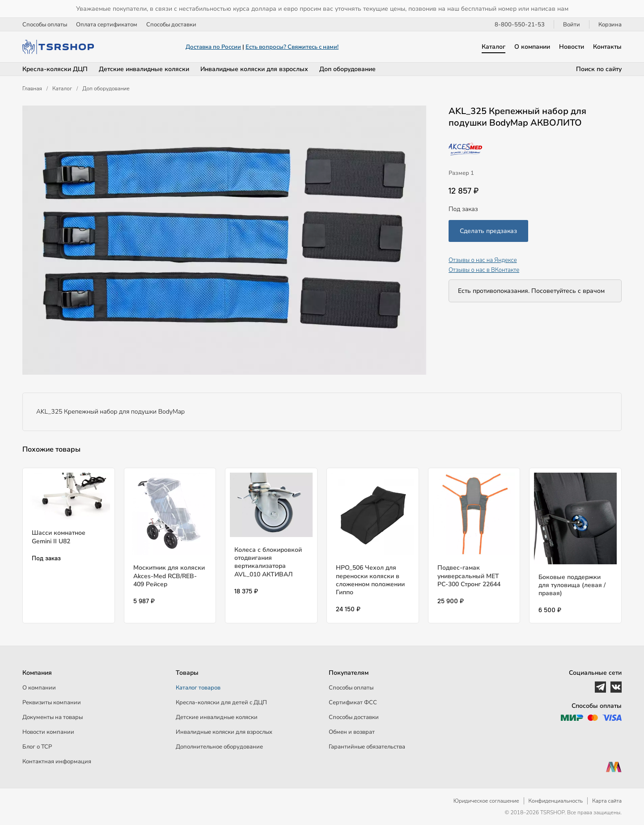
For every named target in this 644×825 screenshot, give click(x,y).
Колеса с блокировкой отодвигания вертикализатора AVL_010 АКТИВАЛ (268, 562)
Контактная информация (57, 762)
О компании (532, 47)
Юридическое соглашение (486, 801)
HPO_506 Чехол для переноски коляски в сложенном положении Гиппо (370, 580)
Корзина (610, 25)
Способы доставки (171, 25)
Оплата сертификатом (107, 25)
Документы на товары (53, 717)
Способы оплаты (45, 25)
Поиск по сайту (599, 69)
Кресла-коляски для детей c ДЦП (221, 702)
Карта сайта (607, 801)
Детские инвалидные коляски (144, 69)
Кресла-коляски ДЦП (55, 69)
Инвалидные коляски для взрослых (254, 69)
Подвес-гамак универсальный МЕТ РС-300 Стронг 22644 (469, 576)
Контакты (607, 47)
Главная (32, 89)
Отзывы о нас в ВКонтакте (484, 270)
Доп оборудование (347, 69)
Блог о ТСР (37, 747)
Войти (572, 25)
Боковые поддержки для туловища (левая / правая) (572, 585)
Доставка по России (213, 47)
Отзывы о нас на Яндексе (483, 260)
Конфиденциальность (556, 801)
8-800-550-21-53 (520, 25)
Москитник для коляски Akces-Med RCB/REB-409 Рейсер (169, 576)
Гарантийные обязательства (367, 747)
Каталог (494, 47)
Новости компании (48, 732)
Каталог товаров (198, 688)
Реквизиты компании (52, 702)
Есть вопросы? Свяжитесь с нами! (292, 47)
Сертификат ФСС (353, 702)
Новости (572, 47)
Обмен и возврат (352, 732)
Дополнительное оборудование (219, 747)
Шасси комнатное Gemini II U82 (59, 537)
